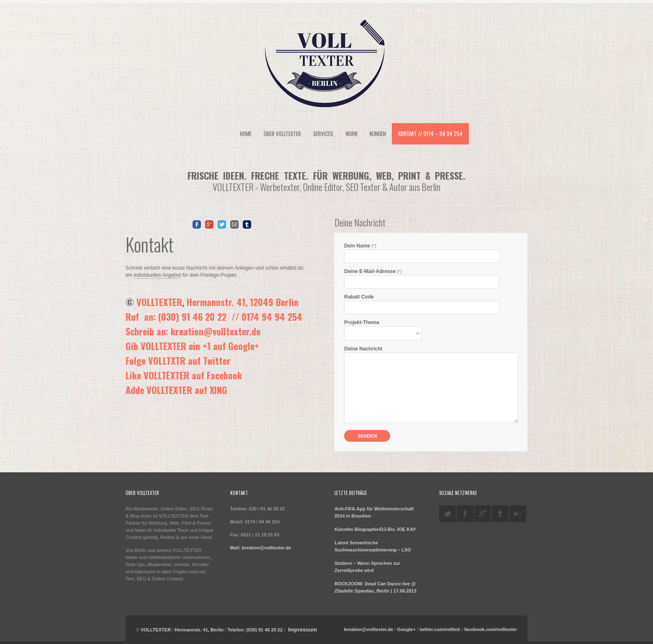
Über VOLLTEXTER (282, 134)
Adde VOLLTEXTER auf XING (176, 390)
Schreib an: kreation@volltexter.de (193, 331)
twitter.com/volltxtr (440, 629)
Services (323, 134)
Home (246, 134)
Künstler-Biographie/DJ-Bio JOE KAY (375, 529)
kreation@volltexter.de (369, 629)
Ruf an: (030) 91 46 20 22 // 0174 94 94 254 (214, 317)
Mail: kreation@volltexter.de (261, 548)
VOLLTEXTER (159, 302)
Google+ (406, 629)
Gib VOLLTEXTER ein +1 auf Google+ (192, 346)
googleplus (483, 514)
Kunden (378, 134)
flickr (518, 514)
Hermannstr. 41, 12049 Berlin (243, 302)
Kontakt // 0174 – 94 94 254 (430, 134)
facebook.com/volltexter (491, 629)
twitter (447, 514)
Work (351, 134)
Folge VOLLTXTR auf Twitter (178, 361)
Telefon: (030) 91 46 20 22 (255, 630)
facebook (465, 514)
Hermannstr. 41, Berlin (199, 630)
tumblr (500, 514)
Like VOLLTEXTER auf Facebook (184, 375)
